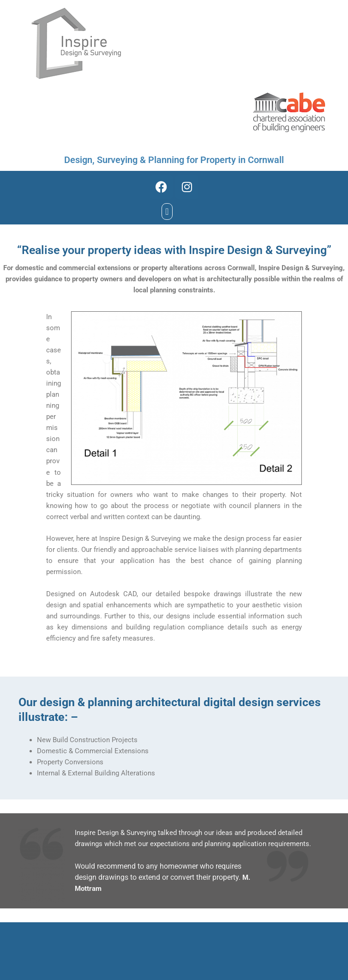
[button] (167, 212)
